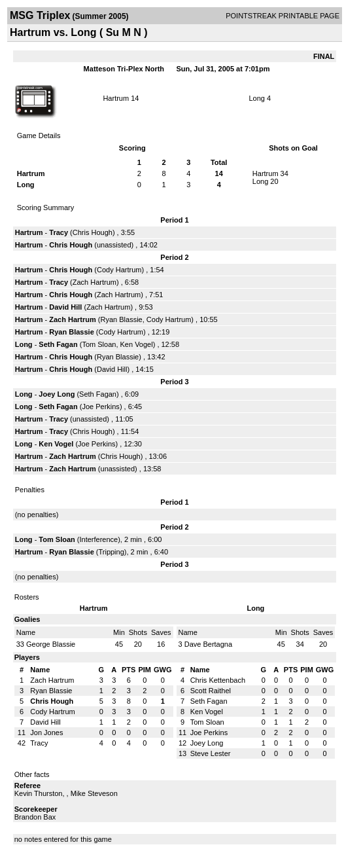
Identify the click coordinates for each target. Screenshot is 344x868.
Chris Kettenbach (218, 680)
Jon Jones (46, 732)
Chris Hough (93, 232)
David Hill (65, 307)
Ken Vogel (137, 344)
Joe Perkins (100, 407)
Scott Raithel (211, 691)
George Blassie (51, 644)
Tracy (60, 232)
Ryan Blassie (122, 319)
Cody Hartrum (119, 270)
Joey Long (57, 394)
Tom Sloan (99, 344)
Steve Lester (211, 753)
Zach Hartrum (95, 282)
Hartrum (116, 98)
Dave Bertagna (208, 644)
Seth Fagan (58, 344)
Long (256, 98)
